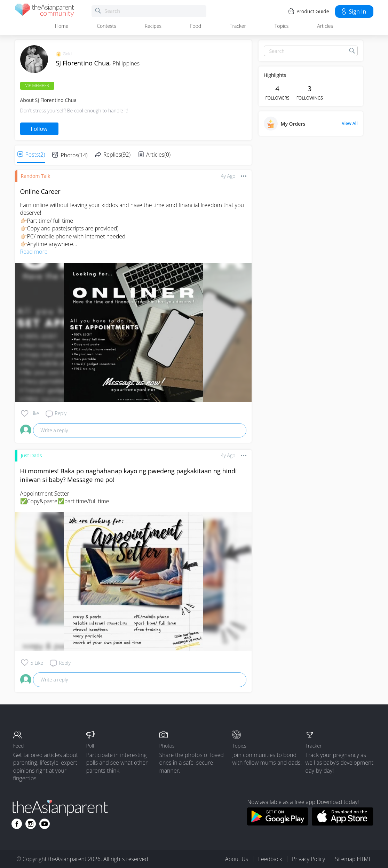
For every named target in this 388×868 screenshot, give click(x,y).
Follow (39, 129)
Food (196, 26)
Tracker (238, 26)
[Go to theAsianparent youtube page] (45, 824)
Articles (325, 26)
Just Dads (31, 455)
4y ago (228, 176)
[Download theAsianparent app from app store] (343, 823)
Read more (34, 252)
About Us (237, 859)
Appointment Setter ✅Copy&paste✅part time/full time (65, 497)
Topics (282, 26)
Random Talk (36, 176)
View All (350, 124)
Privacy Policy (308, 859)
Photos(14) (74, 155)
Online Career (40, 191)
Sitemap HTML (353, 859)
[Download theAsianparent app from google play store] (278, 823)
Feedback (270, 859)
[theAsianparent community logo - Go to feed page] (45, 11)
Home (62, 26)
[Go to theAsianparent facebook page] (17, 824)
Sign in (353, 11)
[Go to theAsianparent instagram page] (31, 824)
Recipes (153, 26)
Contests (106, 26)
